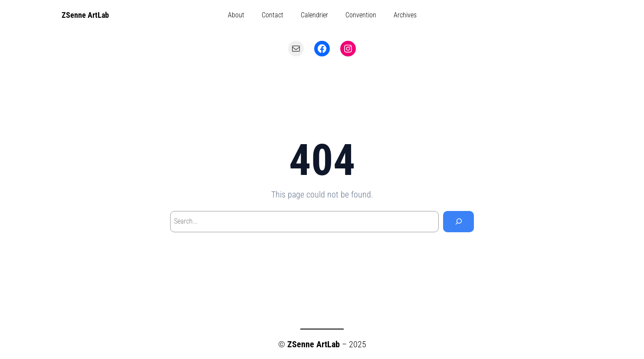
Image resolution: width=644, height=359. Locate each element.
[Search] (458, 222)
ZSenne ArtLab (85, 15)
